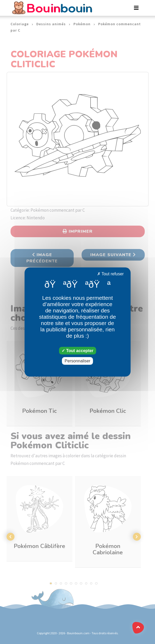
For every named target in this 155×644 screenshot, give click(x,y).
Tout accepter (77, 351)
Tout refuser (111, 274)
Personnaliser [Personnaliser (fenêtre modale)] (78, 361)
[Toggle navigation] (136, 8)
